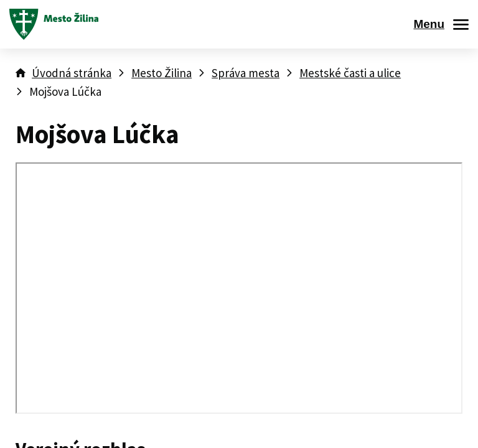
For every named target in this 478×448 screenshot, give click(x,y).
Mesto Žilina (162, 73)
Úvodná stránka (72, 73)
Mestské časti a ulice (350, 73)
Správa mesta (246, 73)
